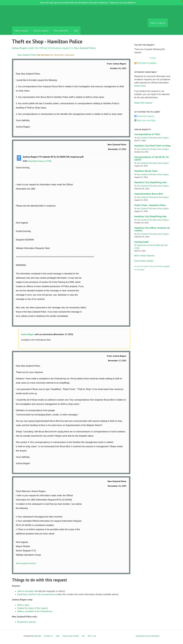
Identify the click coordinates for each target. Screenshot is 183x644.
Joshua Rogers (20, 48)
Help (76, 31)
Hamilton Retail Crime (146, 171)
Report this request (143, 103)
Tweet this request (146, 116)
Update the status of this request (32, 608)
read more (140, 86)
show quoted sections (26, 563)
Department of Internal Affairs (149, 245)
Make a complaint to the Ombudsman (35, 611)
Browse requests (41, 31)
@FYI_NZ (92, 636)
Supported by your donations (148, 636)
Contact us (48, 636)
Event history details (144, 261)
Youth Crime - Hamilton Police (150, 205)
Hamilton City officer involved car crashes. (152, 229)
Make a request (21, 31)
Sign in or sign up (158, 23)
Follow (153, 58)
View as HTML (45, 161)
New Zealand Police (85, 48)
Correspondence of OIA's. (147, 134)
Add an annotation (26, 591)
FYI (27, 20)
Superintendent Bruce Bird (149, 194)
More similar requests (144, 256)
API (83, 636)
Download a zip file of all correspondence (37, 594)
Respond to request (27, 622)
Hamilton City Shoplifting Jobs (151, 182)
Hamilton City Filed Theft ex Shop (152, 146)
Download (33, 161)
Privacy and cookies (71, 636)
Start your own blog (146, 120)
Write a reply (23, 605)
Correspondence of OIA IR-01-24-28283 (152, 158)
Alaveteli (37, 636)
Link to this (125, 132)
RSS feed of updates (147, 63)
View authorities (61, 31)
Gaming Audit (141, 242)
